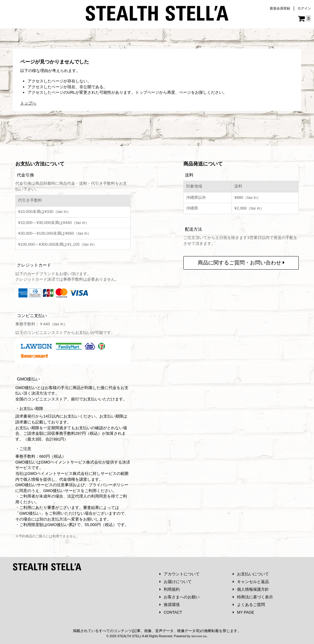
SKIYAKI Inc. (199, 636)
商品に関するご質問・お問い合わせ (241, 261)
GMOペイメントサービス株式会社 (58, 472)
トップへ (28, 103)
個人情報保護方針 (251, 588)
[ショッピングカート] (304, 19)
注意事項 (65, 483)
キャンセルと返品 (251, 580)
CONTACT (171, 612)
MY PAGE (244, 612)
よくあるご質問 (249, 604)
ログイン (304, 8)
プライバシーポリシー (109, 483)
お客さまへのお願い (180, 596)
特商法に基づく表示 (253, 596)
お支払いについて (251, 572)
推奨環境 (170, 604)
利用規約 (170, 588)
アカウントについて (180, 572)
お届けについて (176, 580)
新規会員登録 (280, 8)
